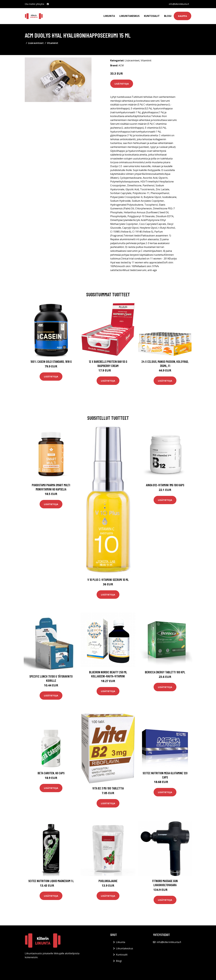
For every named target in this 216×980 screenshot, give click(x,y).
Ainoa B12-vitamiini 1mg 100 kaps (165, 485)
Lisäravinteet (36, 43)
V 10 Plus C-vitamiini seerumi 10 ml (108, 580)
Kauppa (182, 16)
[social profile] (48, 4)
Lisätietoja (122, 84)
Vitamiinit (53, 43)
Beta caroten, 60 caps (51, 773)
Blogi (168, 16)
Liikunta (109, 16)
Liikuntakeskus (129, 16)
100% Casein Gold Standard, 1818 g (51, 361)
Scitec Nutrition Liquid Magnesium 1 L (51, 881)
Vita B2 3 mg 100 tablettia (108, 788)
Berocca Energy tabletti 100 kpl (165, 672)
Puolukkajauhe (108, 881)
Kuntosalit (152, 16)
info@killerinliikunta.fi (179, 4)
